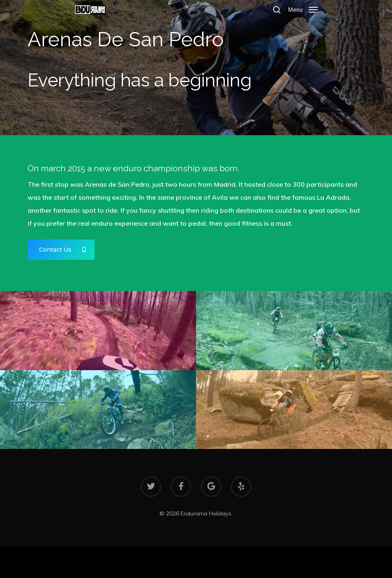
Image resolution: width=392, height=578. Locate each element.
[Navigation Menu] (303, 9)
